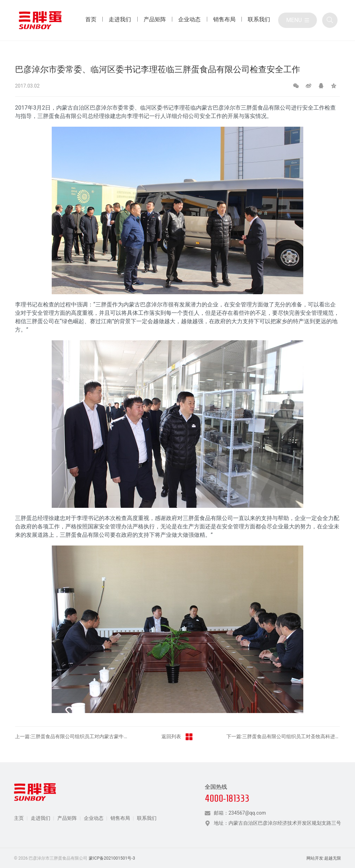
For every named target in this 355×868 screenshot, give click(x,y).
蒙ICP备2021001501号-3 (112, 858)
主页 (19, 818)
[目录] (298, 20)
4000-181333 (227, 799)
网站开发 (315, 858)
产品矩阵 (67, 818)
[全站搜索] (330, 20)
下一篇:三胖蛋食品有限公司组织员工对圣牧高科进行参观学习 (283, 736)
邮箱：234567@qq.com (240, 813)
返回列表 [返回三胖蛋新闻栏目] (177, 737)
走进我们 (41, 818)
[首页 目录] (91, 20)
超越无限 (333, 858)
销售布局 (120, 818)
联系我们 (147, 818)
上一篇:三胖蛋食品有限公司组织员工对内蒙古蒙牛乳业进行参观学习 (72, 736)
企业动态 (94, 818)
